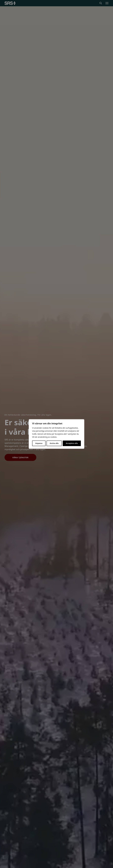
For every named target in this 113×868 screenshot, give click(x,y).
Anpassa (39, 443)
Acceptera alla (72, 443)
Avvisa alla (54, 443)
